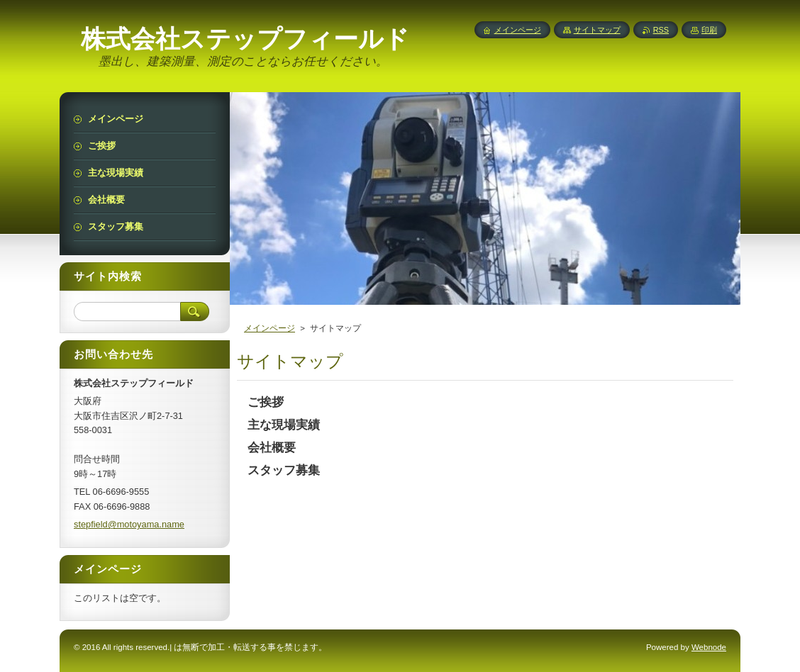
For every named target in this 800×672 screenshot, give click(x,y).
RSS (661, 30)
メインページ (270, 328)
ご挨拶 (266, 402)
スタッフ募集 (284, 470)
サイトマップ (597, 30)
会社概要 (272, 448)
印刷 (709, 30)
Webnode (709, 647)
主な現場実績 (284, 425)
